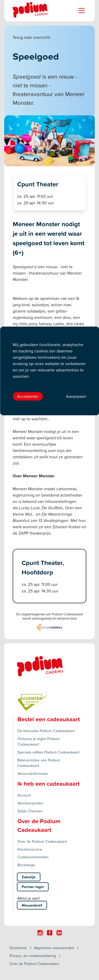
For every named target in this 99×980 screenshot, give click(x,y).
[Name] (82, 11)
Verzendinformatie (33, 773)
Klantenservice (30, 849)
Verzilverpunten (30, 803)
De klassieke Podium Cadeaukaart (46, 731)
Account (24, 795)
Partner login (33, 887)
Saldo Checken (30, 811)
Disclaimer (18, 948)
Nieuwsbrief (32, 905)
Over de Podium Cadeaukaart (42, 841)
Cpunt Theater (38, 184)
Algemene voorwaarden (54, 948)
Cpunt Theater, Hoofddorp (43, 567)
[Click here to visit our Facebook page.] (50, 933)
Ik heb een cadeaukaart (48, 784)
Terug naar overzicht (31, 37)
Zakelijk (29, 877)
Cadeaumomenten (33, 857)
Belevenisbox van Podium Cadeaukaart (39, 763)
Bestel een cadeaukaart (49, 719)
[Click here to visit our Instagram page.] (40, 933)
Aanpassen (76, 396)
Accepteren (28, 396)
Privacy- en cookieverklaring (33, 956)
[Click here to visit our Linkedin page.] (59, 933)
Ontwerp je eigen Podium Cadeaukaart (39, 741)
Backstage (26, 865)
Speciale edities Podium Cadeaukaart (48, 752)
